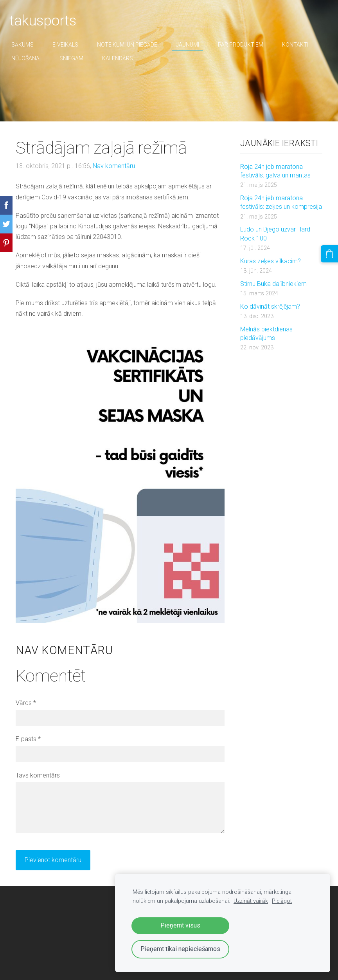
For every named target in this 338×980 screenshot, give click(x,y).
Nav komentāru (114, 166)
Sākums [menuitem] (29, 45)
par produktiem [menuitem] (247, 45)
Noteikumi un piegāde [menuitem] (133, 45)
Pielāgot (282, 901)
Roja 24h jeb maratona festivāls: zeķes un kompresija (281, 202)
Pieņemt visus (180, 925)
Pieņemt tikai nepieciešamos (180, 949)
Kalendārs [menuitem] (124, 58)
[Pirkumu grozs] (331, 252)
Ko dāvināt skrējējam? (270, 306)
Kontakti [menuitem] (301, 45)
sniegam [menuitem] (78, 58)
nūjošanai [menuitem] (32, 58)
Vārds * (26, 703)
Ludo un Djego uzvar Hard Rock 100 (275, 234)
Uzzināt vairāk (251, 901)
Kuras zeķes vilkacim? (271, 261)
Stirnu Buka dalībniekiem (273, 284)
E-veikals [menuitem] (72, 45)
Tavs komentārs (38, 775)
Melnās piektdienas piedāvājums (266, 334)
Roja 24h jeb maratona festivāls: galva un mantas (275, 171)
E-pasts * (28, 739)
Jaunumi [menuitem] (194, 45)
